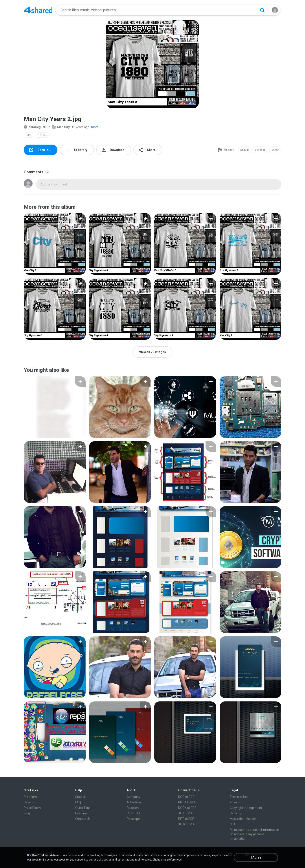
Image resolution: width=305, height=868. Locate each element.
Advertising (135, 802)
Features (81, 813)
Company (133, 797)
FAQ (78, 802)
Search (29, 802)
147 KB (42, 135)
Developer (134, 819)
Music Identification (243, 819)
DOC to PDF (186, 797)
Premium (30, 797)
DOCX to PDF (187, 808)
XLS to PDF (186, 813)
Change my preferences (167, 860)
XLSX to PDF (187, 824)
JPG (29, 135)
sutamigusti (35, 127)
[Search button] (262, 10)
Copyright (133, 813)
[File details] (55, 244)
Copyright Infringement (246, 808)
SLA (233, 824)
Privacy (235, 802)
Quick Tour (83, 808)
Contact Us (83, 819)
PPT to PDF (186, 819)
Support (81, 797)
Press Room (32, 808)
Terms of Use (239, 797)
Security (235, 813)
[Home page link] (38, 10)
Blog (27, 813)
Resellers (133, 808)
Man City (61, 127)
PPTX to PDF (187, 802)
